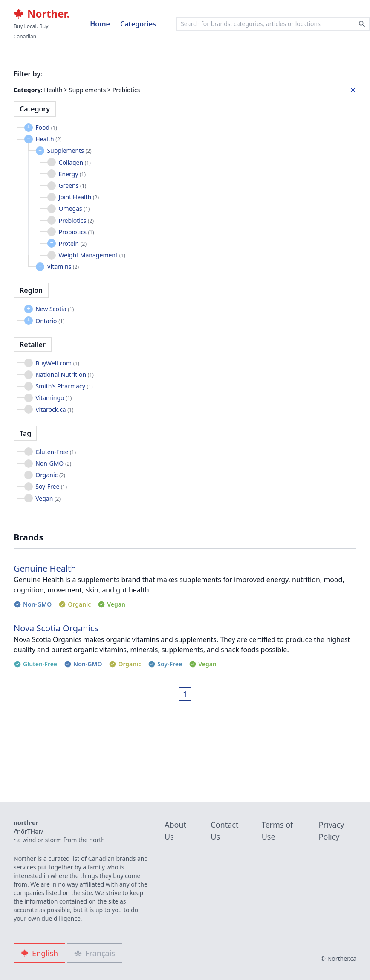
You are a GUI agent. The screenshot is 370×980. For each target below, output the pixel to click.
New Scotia (55, 309)
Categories (138, 24)
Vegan (48, 498)
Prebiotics (76, 220)
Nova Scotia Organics (56, 628)
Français (95, 953)
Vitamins (63, 267)
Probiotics (77, 232)
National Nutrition (65, 375)
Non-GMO (53, 463)
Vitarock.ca (54, 410)
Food (46, 127)
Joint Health (79, 197)
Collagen (75, 162)
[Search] (362, 24)
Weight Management (92, 255)
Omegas (74, 209)
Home (100, 24)
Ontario (50, 321)
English (39, 953)
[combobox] (273, 24)
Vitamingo (53, 398)
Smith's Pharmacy (64, 386)
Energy (72, 174)
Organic (50, 475)
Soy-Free (51, 486)
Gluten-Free (56, 452)
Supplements (69, 150)
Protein (73, 244)
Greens (73, 185)
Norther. (42, 14)
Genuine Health (45, 568)
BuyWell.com (57, 363)
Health (48, 139)
